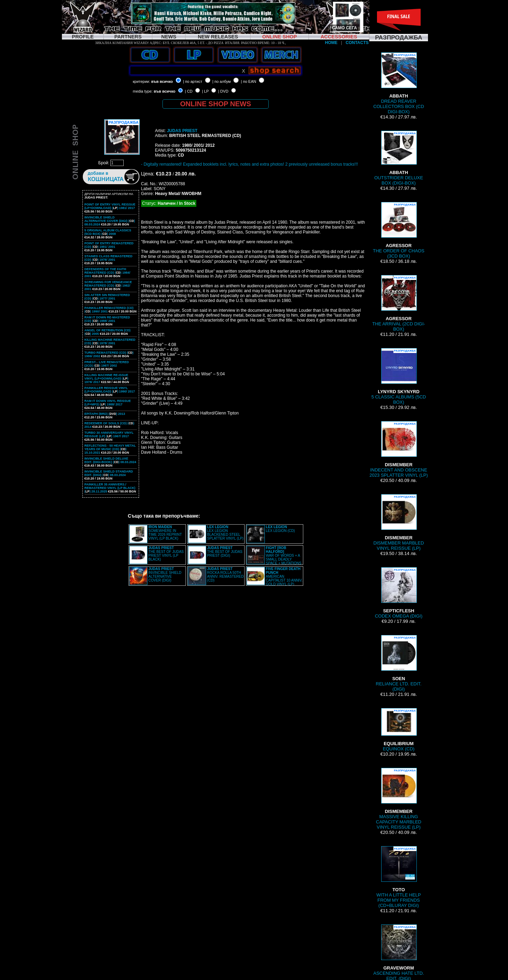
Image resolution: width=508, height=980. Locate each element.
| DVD (223, 91)
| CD (189, 91)
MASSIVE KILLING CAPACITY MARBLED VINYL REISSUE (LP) (399, 799)
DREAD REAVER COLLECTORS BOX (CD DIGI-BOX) (398, 83)
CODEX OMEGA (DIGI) (399, 593)
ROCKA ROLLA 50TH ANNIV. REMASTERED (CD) (226, 575)
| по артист (193, 81)
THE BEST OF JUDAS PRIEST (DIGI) (225, 552)
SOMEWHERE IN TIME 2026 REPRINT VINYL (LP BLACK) (165, 533)
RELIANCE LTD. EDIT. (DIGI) (399, 663)
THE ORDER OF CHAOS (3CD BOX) (399, 230)
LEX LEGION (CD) (280, 529)
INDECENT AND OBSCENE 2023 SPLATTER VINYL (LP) (398, 449)
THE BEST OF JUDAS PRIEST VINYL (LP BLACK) (166, 554)
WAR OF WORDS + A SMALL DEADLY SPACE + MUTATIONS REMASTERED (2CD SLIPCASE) (274, 557)
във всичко (162, 81)
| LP (205, 91)
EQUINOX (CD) (399, 730)
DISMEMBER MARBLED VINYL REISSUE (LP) (399, 523)
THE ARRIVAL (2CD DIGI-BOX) (398, 303)
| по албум (222, 81)
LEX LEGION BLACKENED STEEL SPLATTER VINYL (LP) (225, 533)
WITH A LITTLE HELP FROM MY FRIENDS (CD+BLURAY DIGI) (398, 877)
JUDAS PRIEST (182, 131)
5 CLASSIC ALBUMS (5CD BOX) (399, 376)
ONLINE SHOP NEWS (216, 104)
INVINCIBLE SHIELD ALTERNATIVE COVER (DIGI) (165, 575)
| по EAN (249, 81)
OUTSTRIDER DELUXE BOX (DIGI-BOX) (399, 158)
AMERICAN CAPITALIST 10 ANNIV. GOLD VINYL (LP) (284, 577)
